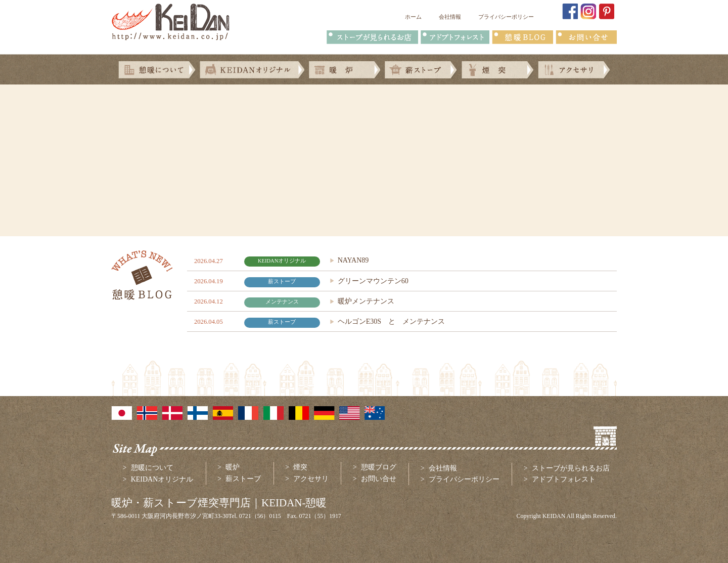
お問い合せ (379, 479)
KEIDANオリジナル (162, 479)
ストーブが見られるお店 (571, 468)
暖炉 (233, 467)
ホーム (413, 17)
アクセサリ (311, 479)
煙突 (300, 467)
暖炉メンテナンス (366, 301)
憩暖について (152, 468)
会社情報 (450, 17)
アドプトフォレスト (564, 479)
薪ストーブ (243, 479)
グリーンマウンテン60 (373, 281)
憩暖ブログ (379, 467)
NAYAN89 (353, 260)
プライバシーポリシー (506, 17)
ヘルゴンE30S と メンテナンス (391, 321)
